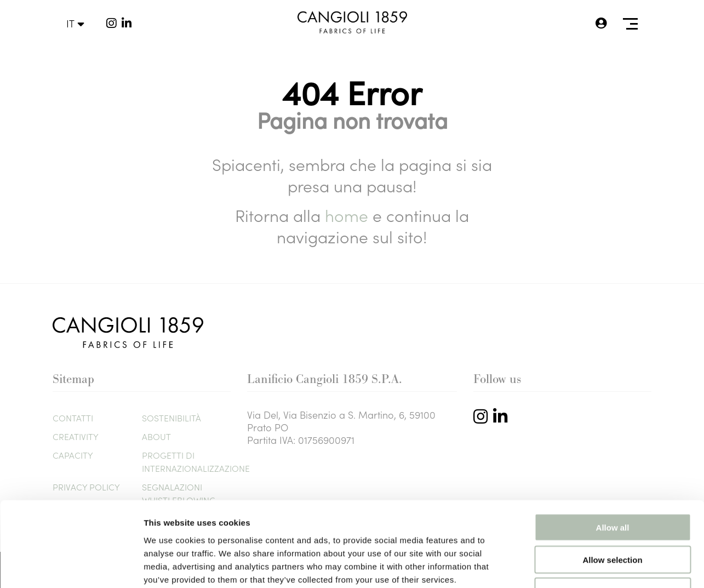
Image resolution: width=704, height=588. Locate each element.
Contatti (73, 418)
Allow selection (612, 486)
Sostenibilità (171, 418)
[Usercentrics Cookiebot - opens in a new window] (71, 567)
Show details (575, 566)
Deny (613, 518)
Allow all (613, 453)
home (349, 215)
